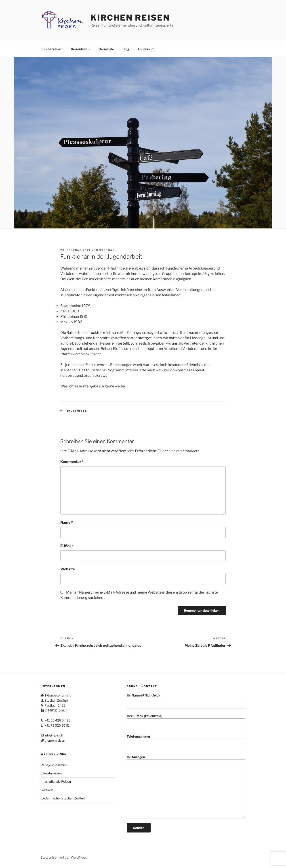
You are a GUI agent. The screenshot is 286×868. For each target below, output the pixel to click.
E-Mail (67, 546)
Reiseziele (106, 49)
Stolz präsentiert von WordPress (64, 857)
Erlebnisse (77, 411)
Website (68, 569)
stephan (107, 250)
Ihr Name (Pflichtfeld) (186, 701)
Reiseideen (81, 49)
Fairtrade (47, 790)
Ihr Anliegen (186, 787)
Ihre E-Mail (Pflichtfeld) (186, 722)
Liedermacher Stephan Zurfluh (63, 798)
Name (67, 522)
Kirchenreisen (52, 49)
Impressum (146, 49)
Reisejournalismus (54, 765)
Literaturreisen (51, 773)
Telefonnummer (186, 742)
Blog (126, 49)
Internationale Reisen (56, 781)
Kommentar (72, 462)
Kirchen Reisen (130, 18)
